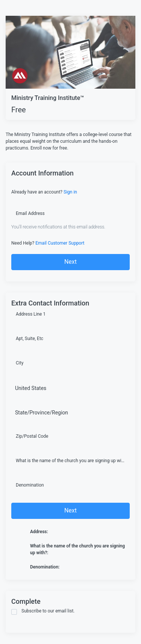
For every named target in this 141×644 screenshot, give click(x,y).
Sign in (70, 192)
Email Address (30, 213)
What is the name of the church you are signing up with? (70, 461)
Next (70, 262)
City (20, 363)
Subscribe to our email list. (43, 611)
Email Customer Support (60, 243)
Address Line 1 (31, 314)
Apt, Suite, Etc (30, 339)
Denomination (30, 485)
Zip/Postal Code (32, 436)
